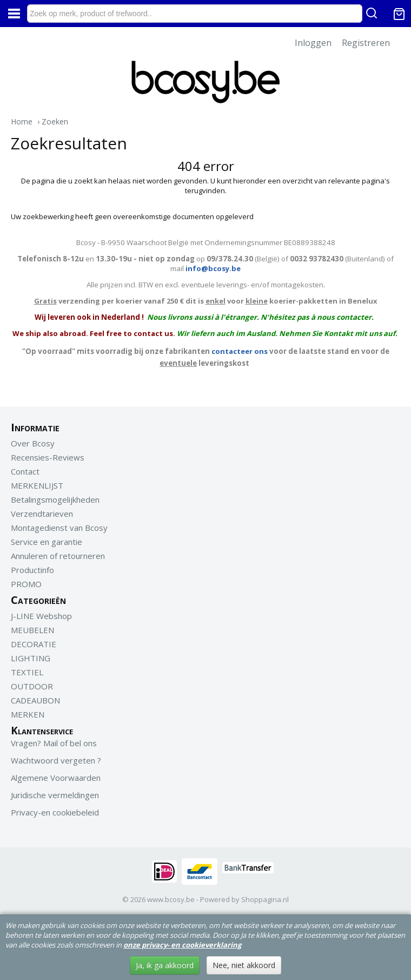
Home (22, 121)
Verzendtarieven (42, 514)
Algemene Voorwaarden (56, 778)
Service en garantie (47, 542)
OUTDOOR (32, 686)
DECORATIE (34, 644)
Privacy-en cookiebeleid (55, 812)
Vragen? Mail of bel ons (54, 743)
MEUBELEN (32, 630)
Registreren (366, 43)
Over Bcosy (33, 443)
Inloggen (313, 43)
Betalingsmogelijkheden (55, 499)
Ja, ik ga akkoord (165, 965)
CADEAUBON (35, 700)
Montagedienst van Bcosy (59, 528)
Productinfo (32, 570)
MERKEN (28, 714)
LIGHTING (31, 658)
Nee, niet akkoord (244, 965)
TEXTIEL (27, 672)
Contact (25, 471)
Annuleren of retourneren (58, 556)
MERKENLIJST (37, 485)
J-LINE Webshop (41, 616)
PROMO (26, 584)
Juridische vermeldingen (55, 795)
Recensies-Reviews (48, 457)
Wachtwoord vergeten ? (56, 760)
